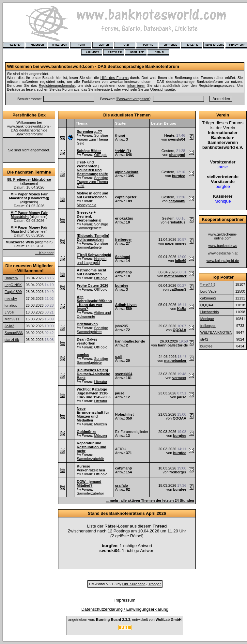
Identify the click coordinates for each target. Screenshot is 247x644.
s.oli (119, 357)
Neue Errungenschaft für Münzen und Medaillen (93, 414)
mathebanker (175, 276)
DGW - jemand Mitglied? (89, 483)
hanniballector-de (130, 341)
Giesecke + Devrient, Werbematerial (89, 216)
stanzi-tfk (12, 340)
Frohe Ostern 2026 (93, 285)
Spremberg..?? (89, 131)
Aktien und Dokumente (94, 314)
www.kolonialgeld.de (223, 261)
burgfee (178, 176)
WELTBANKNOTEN (216, 332)
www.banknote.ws (223, 246)
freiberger (123, 239)
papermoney (176, 243)
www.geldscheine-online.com (223, 236)
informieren (136, 85)
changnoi (177, 155)
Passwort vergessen (133, 99)
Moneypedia (86, 205)
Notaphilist (124, 414)
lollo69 (181, 261)
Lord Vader (209, 291)
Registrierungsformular (57, 85)
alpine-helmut (127, 172)
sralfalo (122, 485)
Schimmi (123, 257)
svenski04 (177, 139)
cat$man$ (177, 201)
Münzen (100, 424)
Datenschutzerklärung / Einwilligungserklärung (125, 609)
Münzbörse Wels (20, 242)
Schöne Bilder (89, 151)
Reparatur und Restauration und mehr (91, 447)
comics (83, 355)
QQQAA (179, 330)
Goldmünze (86, 432)
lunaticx (11, 305)
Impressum (125, 600)
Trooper (155, 584)
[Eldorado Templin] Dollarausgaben (93, 238)
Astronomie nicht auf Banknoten (91, 272)
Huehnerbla (210, 312)
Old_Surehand (134, 584)
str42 (204, 339)
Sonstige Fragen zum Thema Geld (92, 139)
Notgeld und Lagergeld (92, 261)
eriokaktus (124, 218)
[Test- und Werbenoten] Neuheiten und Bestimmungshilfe (92, 168)
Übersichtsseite (162, 89)
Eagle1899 (13, 292)
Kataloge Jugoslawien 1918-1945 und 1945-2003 (93, 393)
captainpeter (126, 197)
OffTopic (100, 155)
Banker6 (11, 278)
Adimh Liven (126, 305)
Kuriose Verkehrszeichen (91, 468)
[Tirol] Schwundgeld (94, 255)
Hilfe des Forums (115, 78)
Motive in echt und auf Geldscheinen (93, 195)
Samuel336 (14, 333)
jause (120, 393)
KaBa (182, 309)
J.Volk (9, 312)
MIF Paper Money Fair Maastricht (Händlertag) (29, 196)
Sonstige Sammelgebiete (92, 226)
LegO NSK (13, 285)
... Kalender (44, 253)
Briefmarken (87, 324)
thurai (120, 135)
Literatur (100, 382)
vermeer (179, 378)
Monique (207, 319)
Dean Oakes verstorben (87, 341)
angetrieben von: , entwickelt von (125, 620)
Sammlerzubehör (90, 459)
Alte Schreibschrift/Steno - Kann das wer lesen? (94, 303)
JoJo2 (9, 326)
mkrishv (11, 299)
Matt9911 (12, 319)
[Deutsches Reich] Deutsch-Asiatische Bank (93, 374)
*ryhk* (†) (123, 151)
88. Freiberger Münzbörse (29, 179)
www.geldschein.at (223, 253)
